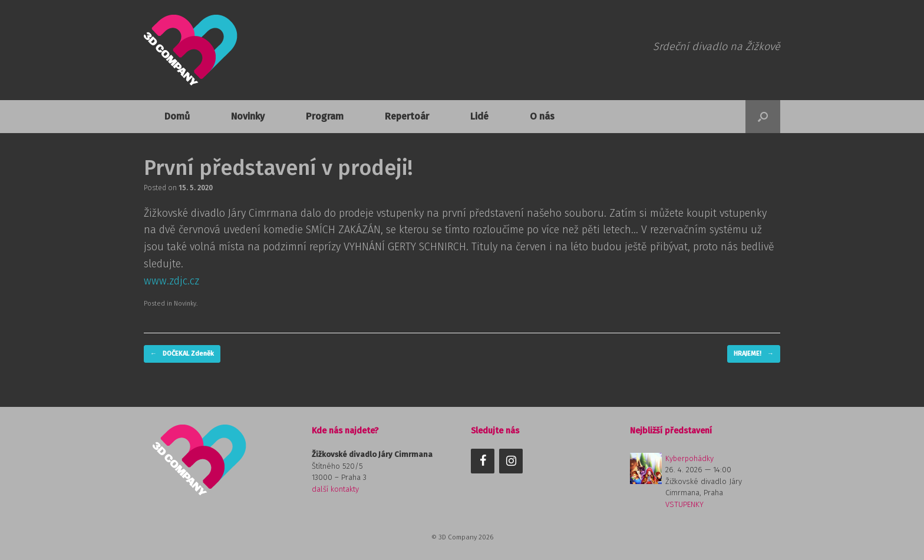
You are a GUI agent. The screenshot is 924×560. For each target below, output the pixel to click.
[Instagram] (511, 461)
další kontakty (335, 489)
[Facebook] (483, 461)
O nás (542, 116)
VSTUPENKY (684, 504)
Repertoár (407, 116)
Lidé (479, 116)
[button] (763, 117)
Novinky (248, 116)
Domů (177, 116)
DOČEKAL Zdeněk (182, 354)
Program (325, 116)
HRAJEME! (754, 354)
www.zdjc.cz (171, 281)
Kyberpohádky (689, 458)
